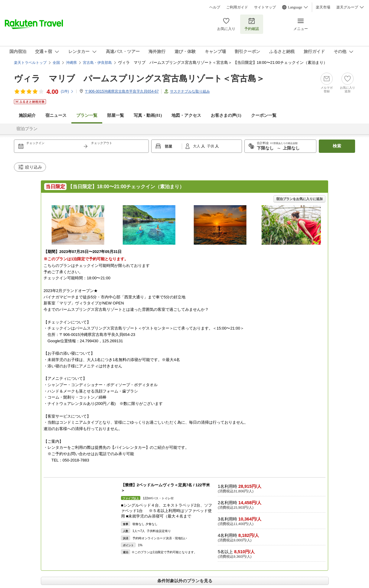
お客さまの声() (226, 115)
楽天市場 (323, 7)
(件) (67, 91)
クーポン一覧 (264, 115)
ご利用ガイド (237, 7)
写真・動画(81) (148, 115)
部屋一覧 (116, 115)
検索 (337, 146)
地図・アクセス (186, 115)
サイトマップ (265, 7)
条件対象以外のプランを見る (185, 581)
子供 (211, 146)
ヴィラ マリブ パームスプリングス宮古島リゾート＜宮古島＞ (139, 79)
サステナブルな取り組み (190, 91)
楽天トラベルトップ (30, 63)
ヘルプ (215, 7)
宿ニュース (56, 115)
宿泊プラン (27, 129)
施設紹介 (27, 115)
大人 (197, 146)
